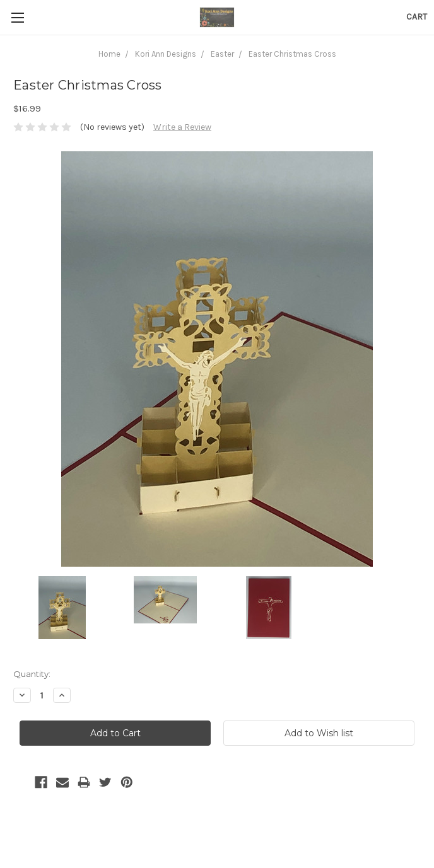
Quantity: (32, 674)
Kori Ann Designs (166, 54)
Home (109, 54)
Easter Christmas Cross (292, 54)
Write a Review (182, 127)
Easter (222, 54)
